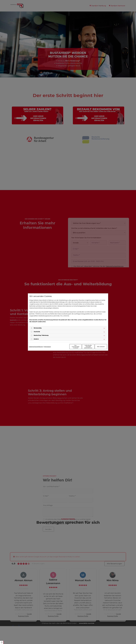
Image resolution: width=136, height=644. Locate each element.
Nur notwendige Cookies (62, 347)
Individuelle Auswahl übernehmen (80, 347)
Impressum (47, 347)
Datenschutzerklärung (36, 347)
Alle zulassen (98, 347)
